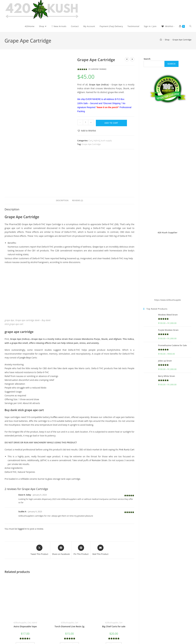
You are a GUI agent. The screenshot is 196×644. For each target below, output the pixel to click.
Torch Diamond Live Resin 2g (70, 589)
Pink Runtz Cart (127, 412)
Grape (96, 209)
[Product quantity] (86, 122)
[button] (87, 131)
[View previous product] (127, 59)
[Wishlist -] (168, 26)
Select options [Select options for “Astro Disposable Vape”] (25, 607)
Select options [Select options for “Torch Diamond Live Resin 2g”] (69, 607)
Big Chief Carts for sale (114, 589)
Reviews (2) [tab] (78, 163)
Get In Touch (170, 630)
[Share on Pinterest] (81, 513)
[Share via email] (100, 513)
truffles (54, 380)
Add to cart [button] (114, 607)
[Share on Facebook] (61, 513)
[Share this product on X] (39, 513)
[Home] (161, 40)
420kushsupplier (20, 585)
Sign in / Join (150, 26)
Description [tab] (62, 163)
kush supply (106, 141)
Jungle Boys (25, 320)
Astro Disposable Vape (25, 589)
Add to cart (111, 123)
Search (147, 59)
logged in (22, 491)
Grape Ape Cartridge (182, 40)
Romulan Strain (100, 423)
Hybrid (97, 141)
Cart (90, 141)
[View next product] (132, 59)
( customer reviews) (97, 69)
